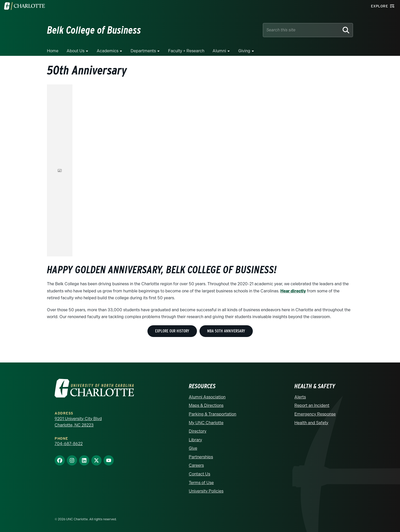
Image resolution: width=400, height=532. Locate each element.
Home (53, 51)
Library (195, 440)
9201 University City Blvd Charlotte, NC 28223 (78, 422)
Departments (143, 51)
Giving (244, 51)
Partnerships (201, 457)
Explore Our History (172, 331)
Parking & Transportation (212, 414)
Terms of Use (201, 483)
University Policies (206, 491)
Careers (196, 465)
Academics (108, 51)
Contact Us (199, 474)
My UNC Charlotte (206, 423)
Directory (198, 431)
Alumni (219, 51)
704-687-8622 (69, 444)
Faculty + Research (186, 51)
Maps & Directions (206, 405)
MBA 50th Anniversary (226, 331)
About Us (76, 51)
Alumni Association (207, 397)
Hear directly (293, 291)
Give (193, 448)
